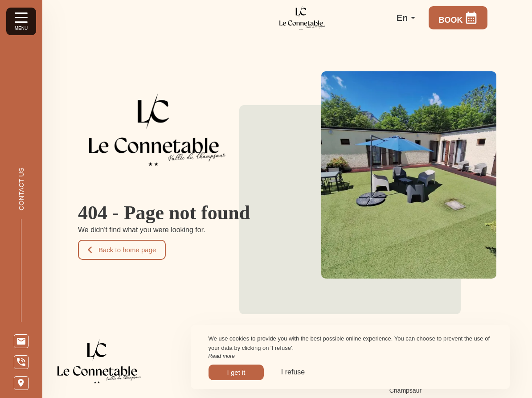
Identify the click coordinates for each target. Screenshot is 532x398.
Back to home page (122, 250)
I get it (236, 372)
